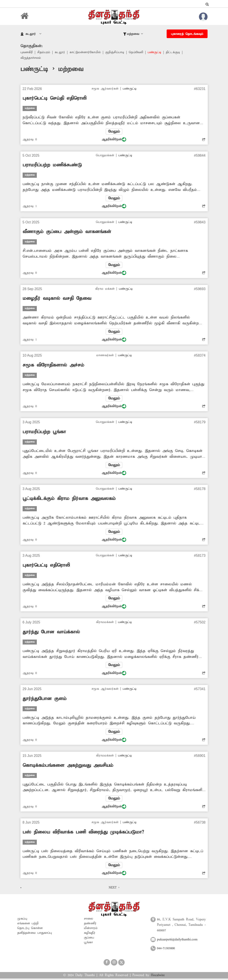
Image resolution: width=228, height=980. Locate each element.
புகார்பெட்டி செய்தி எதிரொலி (54, 99)
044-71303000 (166, 950)
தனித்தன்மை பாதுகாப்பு (35, 934)
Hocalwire (158, 977)
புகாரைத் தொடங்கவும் (187, 34)
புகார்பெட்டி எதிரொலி (46, 566)
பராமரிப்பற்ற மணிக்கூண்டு (52, 165)
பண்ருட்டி (157, 53)
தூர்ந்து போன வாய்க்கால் (51, 633)
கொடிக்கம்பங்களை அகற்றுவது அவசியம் (68, 767)
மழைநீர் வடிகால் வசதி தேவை (57, 299)
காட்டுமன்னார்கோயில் (86, 53)
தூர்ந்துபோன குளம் (45, 700)
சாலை (89, 920)
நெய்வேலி (138, 53)
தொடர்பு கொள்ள (30, 929)
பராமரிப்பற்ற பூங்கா (44, 433)
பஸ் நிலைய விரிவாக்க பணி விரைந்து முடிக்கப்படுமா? (83, 833)
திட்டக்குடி (175, 53)
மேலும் (114, 131)
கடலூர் (60, 53)
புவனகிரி (27, 53)
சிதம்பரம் (44, 53)
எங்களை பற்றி (28, 925)
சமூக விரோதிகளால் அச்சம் (53, 366)
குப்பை (89, 939)
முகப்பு (22, 920)
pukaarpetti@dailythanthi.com (177, 941)
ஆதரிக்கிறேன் (114, 140)
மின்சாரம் (91, 929)
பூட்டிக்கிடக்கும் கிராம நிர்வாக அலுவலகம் (69, 499)
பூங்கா (88, 944)
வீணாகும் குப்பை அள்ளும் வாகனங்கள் (67, 232)
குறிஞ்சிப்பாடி (116, 53)
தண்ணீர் (90, 925)
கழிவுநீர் (90, 934)
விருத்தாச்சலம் (31, 58)
